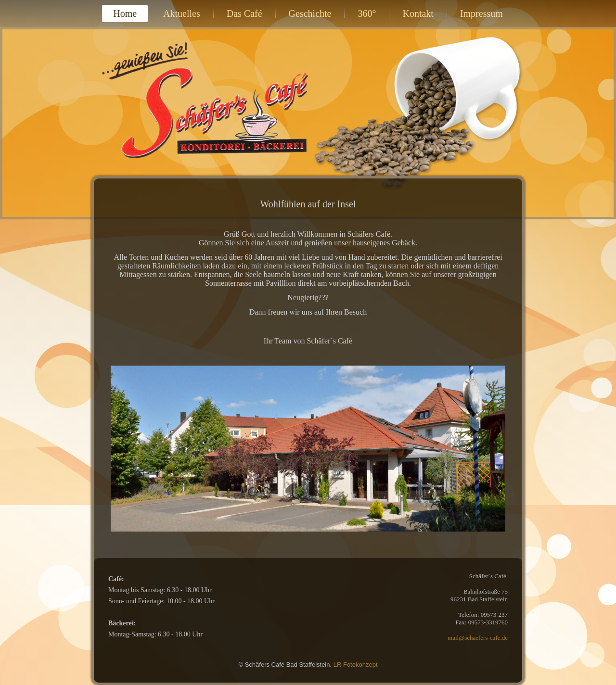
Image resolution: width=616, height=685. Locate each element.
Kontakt (418, 13)
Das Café (244, 13)
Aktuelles (182, 13)
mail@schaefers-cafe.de (478, 638)
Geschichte (310, 13)
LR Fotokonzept (356, 665)
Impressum (481, 13)
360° (367, 13)
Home (125, 13)
